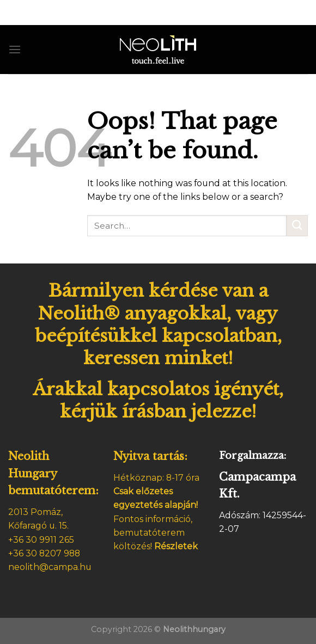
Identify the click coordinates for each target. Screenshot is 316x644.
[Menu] (15, 50)
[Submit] (297, 226)
